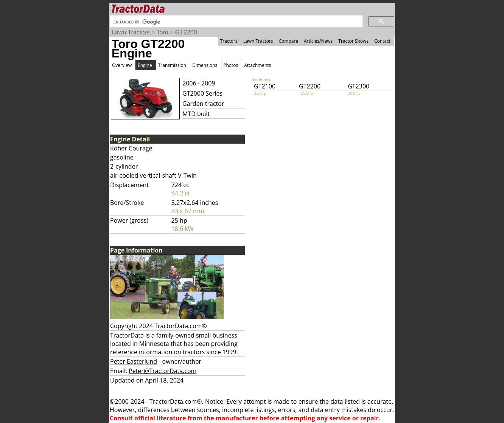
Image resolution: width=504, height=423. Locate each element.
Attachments (257, 65)
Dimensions (205, 65)
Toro (162, 32)
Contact (382, 41)
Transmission (172, 65)
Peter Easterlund (134, 361)
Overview (122, 65)
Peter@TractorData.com (163, 371)
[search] (236, 22)
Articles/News (318, 41)
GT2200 (186, 32)
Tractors (229, 41)
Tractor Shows (353, 41)
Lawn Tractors (131, 32)
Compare (288, 41)
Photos (231, 65)
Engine (145, 65)
